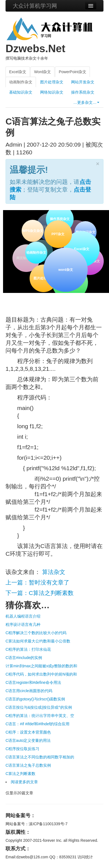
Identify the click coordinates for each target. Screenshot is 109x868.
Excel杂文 (18, 72)
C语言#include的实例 (24, 658)
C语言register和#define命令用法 (33, 682)
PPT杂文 (57, 234)
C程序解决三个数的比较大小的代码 (36, 633)
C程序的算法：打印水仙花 (28, 649)
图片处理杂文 (52, 82)
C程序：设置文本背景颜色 (28, 732)
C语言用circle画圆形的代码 (29, 691)
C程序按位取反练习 (22, 749)
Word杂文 (42, 72)
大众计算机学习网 (35, 6)
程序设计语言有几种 (23, 624)
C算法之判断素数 (20, 774)
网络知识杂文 (52, 92)
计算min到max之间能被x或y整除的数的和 (41, 666)
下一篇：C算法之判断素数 (40, 593)
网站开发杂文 (83, 82)
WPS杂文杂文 (33, 231)
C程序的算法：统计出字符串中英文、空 (40, 716)
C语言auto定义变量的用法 (28, 740)
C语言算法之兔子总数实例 (28, 765)
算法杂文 (54, 572)
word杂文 (65, 269)
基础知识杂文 (21, 92)
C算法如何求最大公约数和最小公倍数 (38, 641)
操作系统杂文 (83, 92)
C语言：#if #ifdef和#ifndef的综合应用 (37, 724)
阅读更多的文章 (24, 782)
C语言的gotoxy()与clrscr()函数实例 (35, 699)
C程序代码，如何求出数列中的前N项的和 (41, 674)
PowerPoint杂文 (72, 72)
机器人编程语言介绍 (23, 616)
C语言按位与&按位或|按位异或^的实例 (39, 707)
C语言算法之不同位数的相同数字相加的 (40, 757)
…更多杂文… (86, 102)
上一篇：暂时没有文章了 (37, 582)
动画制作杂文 (21, 82)
